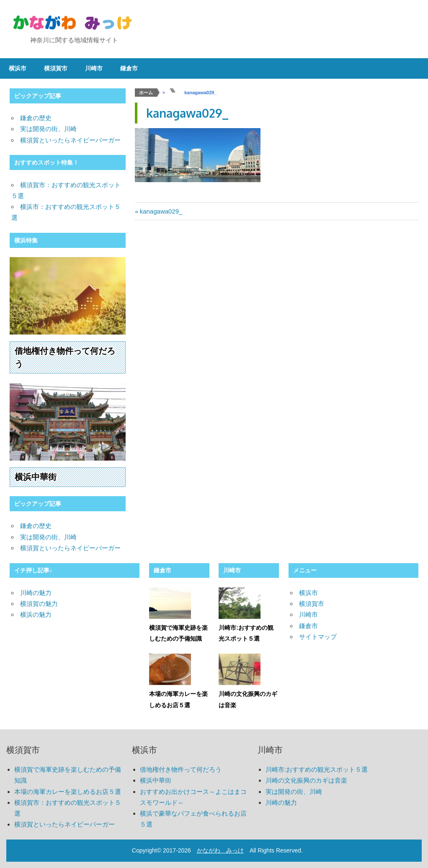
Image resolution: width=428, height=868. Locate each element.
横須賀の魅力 (39, 604)
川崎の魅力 (36, 593)
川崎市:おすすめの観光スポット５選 (317, 769)
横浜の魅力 (36, 614)
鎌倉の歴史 (36, 118)
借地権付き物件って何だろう (181, 769)
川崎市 (94, 68)
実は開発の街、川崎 (48, 129)
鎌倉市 (129, 68)
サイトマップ (318, 637)
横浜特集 (26, 240)
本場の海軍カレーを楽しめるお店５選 (68, 792)
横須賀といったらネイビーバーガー (70, 140)
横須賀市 (56, 68)
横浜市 (18, 68)
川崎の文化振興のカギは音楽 (306, 780)
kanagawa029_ (161, 211)
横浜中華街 (36, 477)
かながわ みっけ (220, 850)
